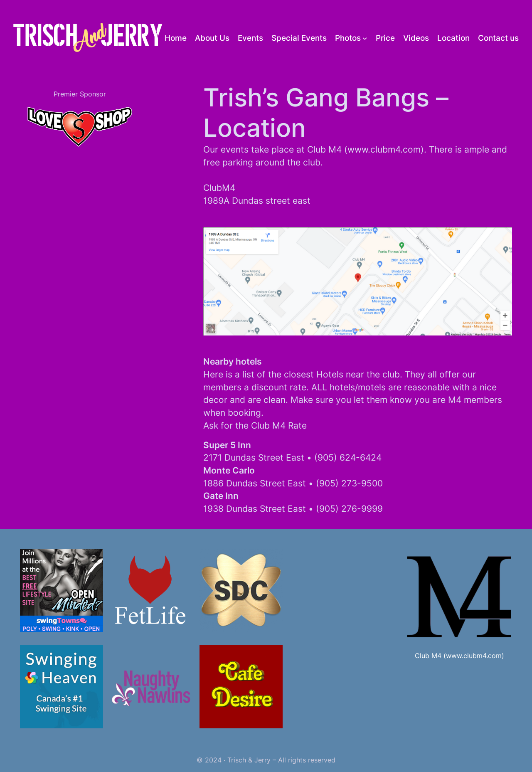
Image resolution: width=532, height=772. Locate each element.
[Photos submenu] (365, 38)
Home (176, 38)
